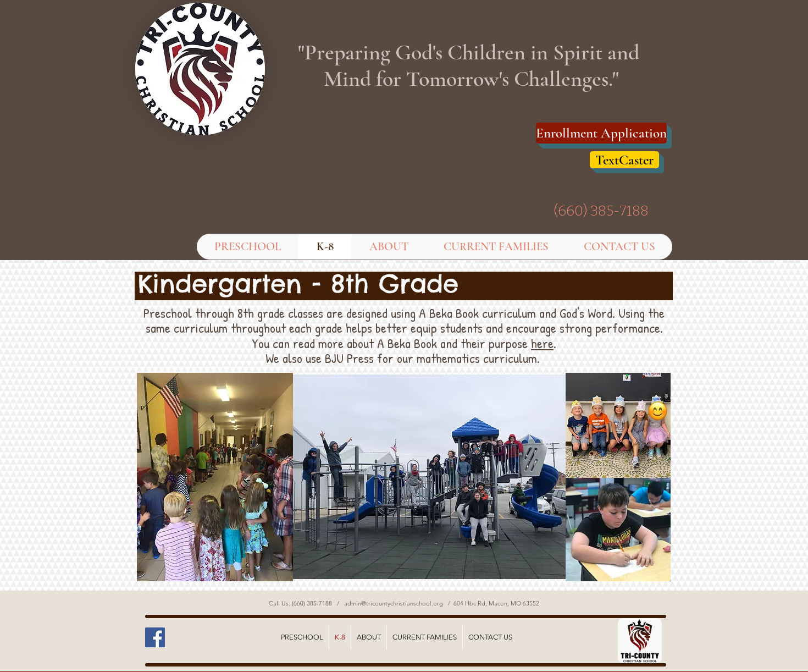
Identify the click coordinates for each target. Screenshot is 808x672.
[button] (388, 247)
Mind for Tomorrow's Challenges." (471, 79)
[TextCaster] (624, 160)
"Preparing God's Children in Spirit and (471, 52)
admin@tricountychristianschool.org (394, 603)
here (542, 343)
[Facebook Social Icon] (155, 637)
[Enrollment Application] (601, 133)
